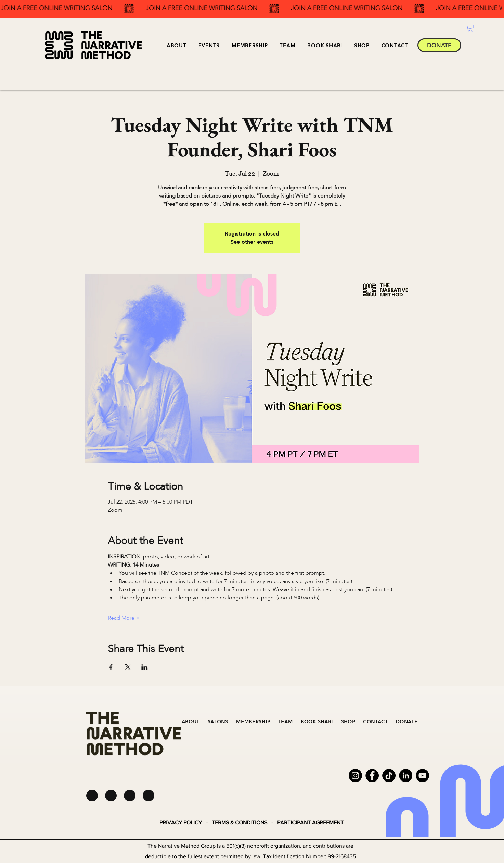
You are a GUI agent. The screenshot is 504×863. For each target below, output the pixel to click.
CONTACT (376, 722)
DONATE (407, 722)
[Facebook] (372, 776)
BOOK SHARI (317, 722)
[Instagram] (355, 776)
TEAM (286, 722)
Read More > (124, 618)
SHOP (348, 722)
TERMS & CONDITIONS (240, 822)
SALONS (218, 722)
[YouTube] (422, 776)
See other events (252, 242)
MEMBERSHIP (253, 722)
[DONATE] (439, 45)
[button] (209, 45)
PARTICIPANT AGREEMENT (310, 822)
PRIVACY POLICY (181, 822)
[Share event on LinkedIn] (145, 667)
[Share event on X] (128, 667)
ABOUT (191, 722)
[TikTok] (389, 776)
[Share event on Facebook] (111, 667)
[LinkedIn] (406, 776)
